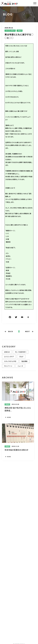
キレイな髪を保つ (21, 353)
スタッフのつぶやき (10, 363)
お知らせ (7, 353)
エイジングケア (10, 31)
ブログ (20, 31)
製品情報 (25, 363)
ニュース (20, 367)
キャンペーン (8, 367)
